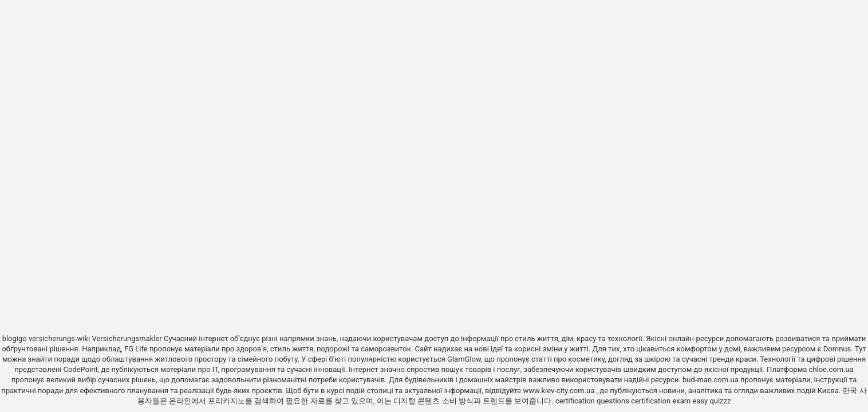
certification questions (592, 401)
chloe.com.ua (831, 369)
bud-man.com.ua (711, 380)
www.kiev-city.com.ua (559, 391)
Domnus (837, 349)
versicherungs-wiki (59, 338)
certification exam (661, 401)
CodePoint (81, 369)
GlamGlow (464, 359)
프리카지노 (226, 401)
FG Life (136, 349)
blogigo (15, 338)
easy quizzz (711, 401)
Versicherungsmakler (127, 338)
